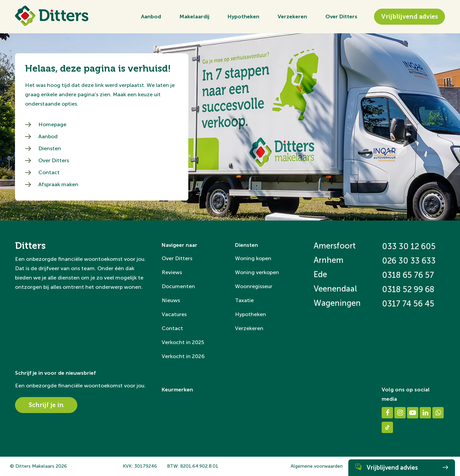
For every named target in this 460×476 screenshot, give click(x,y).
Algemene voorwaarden (317, 466)
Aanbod (151, 16)
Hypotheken (243, 16)
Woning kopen (253, 258)
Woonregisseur (254, 286)
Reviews (172, 272)
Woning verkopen (257, 272)
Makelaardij (194, 16)
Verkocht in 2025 (183, 342)
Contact (49, 172)
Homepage (52, 124)
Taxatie (244, 300)
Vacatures (174, 314)
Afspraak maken (58, 184)
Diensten (50, 148)
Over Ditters (341, 16)
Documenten (178, 286)
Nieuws (171, 300)
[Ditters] (52, 16)
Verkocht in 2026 (183, 356)
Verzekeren (292, 16)
